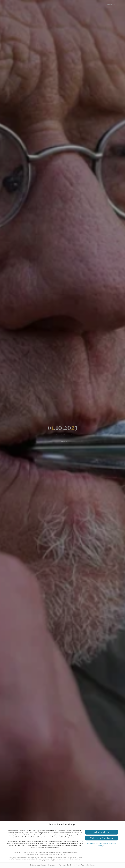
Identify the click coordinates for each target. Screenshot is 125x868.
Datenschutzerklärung (52, 847)
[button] (102, 832)
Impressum (52, 865)
